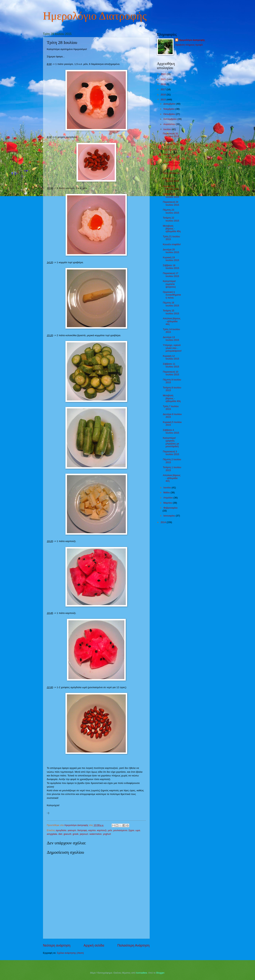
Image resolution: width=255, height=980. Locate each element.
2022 (163, 74)
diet (60, 834)
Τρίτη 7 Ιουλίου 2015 (171, 408)
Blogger (160, 973)
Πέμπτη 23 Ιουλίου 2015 (171, 211)
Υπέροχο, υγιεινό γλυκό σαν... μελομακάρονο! (172, 348)
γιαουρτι (72, 830)
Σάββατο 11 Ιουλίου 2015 (171, 365)
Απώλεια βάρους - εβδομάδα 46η (172, 165)
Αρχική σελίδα (94, 945)
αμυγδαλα (61, 830)
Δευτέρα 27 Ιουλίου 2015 (171, 180)
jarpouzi (84, 834)
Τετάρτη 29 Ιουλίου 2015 (171, 156)
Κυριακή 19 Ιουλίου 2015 (171, 259)
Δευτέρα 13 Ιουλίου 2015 (171, 339)
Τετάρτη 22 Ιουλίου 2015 (171, 219)
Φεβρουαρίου (171, 508)
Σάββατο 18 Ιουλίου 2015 (171, 267)
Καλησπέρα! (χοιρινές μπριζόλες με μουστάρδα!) (171, 442)
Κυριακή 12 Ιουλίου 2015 (171, 357)
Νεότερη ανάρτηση (57, 945)
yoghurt (107, 834)
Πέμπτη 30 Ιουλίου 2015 (171, 143)
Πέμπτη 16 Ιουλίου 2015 (171, 304)
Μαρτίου (168, 503)
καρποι (92, 830)
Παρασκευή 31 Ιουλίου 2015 (171, 135)
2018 (163, 84)
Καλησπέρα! (169, 149)
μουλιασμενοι (120, 830)
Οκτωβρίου (170, 114)
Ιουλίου (168, 129)
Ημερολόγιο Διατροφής (95, 16)
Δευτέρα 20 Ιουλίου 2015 (171, 251)
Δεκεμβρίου (170, 104)
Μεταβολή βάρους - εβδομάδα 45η (172, 229)
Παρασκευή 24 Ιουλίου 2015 (171, 203)
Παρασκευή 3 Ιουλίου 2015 (171, 453)
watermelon (96, 834)
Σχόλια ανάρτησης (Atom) (70, 953)
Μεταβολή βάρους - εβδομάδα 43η (172, 398)
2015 (163, 100)
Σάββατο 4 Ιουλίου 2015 (171, 431)
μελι (110, 830)
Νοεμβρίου (169, 109)
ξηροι (131, 830)
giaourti (67, 834)
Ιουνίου (168, 488)
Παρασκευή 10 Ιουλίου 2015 (171, 373)
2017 (163, 89)
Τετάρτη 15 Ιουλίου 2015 (171, 312)
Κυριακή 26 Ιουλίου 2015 (171, 187)
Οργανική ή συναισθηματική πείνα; (172, 295)
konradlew (142, 973)
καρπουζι (102, 830)
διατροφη (82, 830)
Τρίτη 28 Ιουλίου (171, 173)
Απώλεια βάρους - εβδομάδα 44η (172, 321)
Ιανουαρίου (170, 516)
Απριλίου (168, 498)
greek (76, 834)
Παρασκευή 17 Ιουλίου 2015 (171, 275)
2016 (163, 95)
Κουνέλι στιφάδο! (172, 244)
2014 (163, 522)
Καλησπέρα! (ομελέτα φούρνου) (169, 284)
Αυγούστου (170, 124)
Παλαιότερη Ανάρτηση (133, 945)
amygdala (52, 834)
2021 (163, 79)
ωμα (138, 830)
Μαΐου (167, 492)
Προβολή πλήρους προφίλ (189, 45)
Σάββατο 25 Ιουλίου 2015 (171, 195)
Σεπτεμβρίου (170, 119)
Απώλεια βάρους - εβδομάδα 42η (172, 478)
